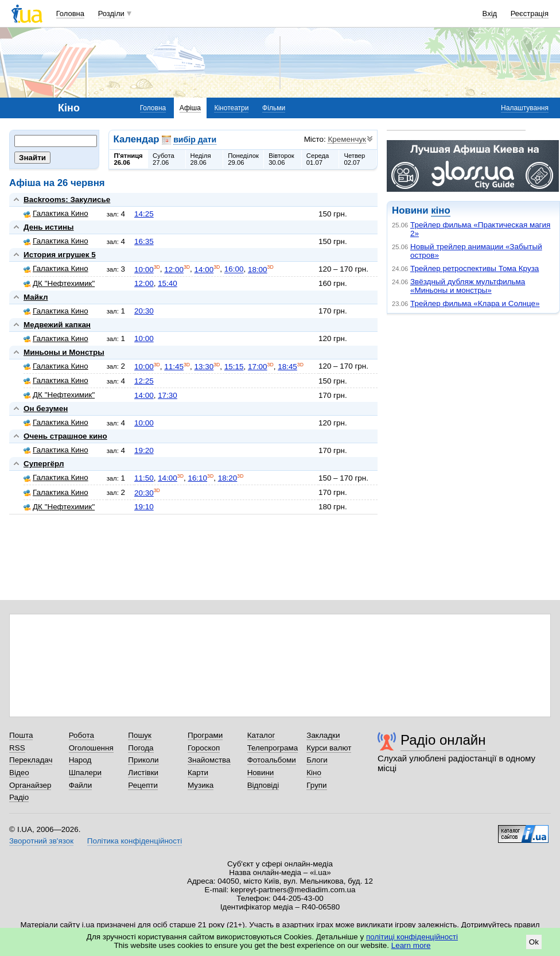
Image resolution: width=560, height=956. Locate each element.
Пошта (21, 735)
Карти (198, 773)
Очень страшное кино (65, 436)
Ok (534, 942)
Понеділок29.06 (243, 159)
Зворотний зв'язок (41, 841)
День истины (49, 227)
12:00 (174, 270)
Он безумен (46, 409)
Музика (201, 785)
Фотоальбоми (272, 760)
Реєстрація (530, 13)
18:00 (258, 270)
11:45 (174, 367)
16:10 (197, 478)
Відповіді (263, 785)
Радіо (19, 797)
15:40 (168, 283)
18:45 (287, 367)
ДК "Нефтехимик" (59, 283)
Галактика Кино (56, 213)
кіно (440, 210)
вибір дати (195, 140)
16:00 (234, 270)
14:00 (204, 270)
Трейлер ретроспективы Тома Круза (475, 268)
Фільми (274, 108)
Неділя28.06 (201, 159)
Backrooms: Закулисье (67, 200)
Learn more (411, 945)
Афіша (190, 108)
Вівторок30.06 (281, 159)
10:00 (144, 270)
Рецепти (143, 785)
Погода (141, 748)
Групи (316, 785)
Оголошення (91, 748)
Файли (81, 785)
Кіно (314, 773)
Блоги (317, 760)
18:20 (228, 478)
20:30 (144, 311)
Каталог (261, 735)
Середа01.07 (318, 159)
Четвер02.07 (354, 159)
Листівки (143, 773)
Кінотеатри (231, 108)
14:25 (144, 214)
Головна (70, 13)
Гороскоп (204, 748)
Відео (19, 773)
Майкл (36, 297)
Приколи (143, 760)
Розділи (111, 13)
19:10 (144, 507)
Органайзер (30, 785)
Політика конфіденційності (135, 841)
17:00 (258, 367)
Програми (205, 735)
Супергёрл (44, 464)
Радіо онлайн (443, 740)
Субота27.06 (164, 159)
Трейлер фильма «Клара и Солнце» (475, 303)
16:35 (144, 241)
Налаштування (525, 108)
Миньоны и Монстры (64, 352)
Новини (261, 773)
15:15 (234, 367)
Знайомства (209, 760)
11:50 (144, 478)
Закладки (323, 735)
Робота (81, 735)
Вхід (490, 13)
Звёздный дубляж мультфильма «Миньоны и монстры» (468, 286)
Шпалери (85, 773)
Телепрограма (273, 748)
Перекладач (31, 760)
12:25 (144, 381)
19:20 (144, 450)
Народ (80, 760)
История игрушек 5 (60, 255)
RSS (17, 748)
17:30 (168, 395)
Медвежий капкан (57, 325)
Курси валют (329, 748)
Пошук (140, 735)
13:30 (204, 367)
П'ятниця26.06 (129, 159)
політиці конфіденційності (412, 937)
